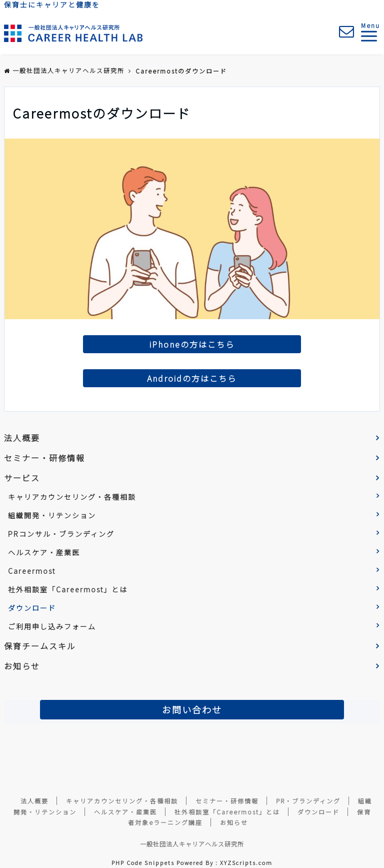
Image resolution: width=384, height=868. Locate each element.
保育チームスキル (40, 646)
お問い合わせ (192, 709)
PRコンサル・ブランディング (61, 534)
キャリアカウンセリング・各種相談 (72, 497)
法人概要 (22, 438)
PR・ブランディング (308, 801)
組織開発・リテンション (52, 515)
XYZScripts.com (246, 862)
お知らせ (22, 666)
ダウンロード (32, 608)
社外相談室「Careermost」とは (68, 589)
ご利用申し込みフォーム (52, 626)
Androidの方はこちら (192, 378)
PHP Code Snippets (143, 862)
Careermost (32, 571)
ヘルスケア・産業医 (44, 552)
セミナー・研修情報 (44, 458)
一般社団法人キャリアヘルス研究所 (192, 844)
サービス (22, 478)
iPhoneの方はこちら (192, 344)
